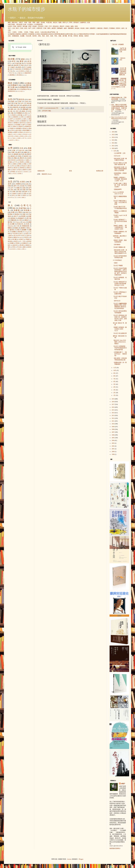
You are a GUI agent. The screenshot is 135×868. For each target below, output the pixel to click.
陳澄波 (81, 36)
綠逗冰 (55, 23)
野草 (71, 23)
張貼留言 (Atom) (47, 174)
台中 (22, 103)
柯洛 (14, 247)
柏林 (87, 28)
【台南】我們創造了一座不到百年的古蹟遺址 (120, 221)
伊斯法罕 (28, 132)
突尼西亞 (26, 172)
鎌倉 (24, 111)
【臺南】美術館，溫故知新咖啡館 (120, 241)
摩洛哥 (62, 26)
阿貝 (27, 213)
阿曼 (15, 26)
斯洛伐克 (56, 26)
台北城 (22, 186)
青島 (26, 136)
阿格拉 (12, 121)
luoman (69, 859)
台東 (48, 32)
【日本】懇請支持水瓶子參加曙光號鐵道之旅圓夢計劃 (123, 71)
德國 (25, 152)
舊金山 (21, 132)
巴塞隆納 (112, 28)
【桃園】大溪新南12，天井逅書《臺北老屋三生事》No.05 (120, 179)
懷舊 (58, 34)
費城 (30, 119)
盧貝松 (12, 230)
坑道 (48, 34)
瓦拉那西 (18, 119)
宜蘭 (9, 186)
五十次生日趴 (17, 69)
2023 (113, 140)
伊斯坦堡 (39, 28)
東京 (17, 28)
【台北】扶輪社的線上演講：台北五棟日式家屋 (120, 202)
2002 (113, 446)
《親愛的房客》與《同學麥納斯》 (120, 363)
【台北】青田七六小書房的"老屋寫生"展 (120, 164)
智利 (76, 26)
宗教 (84, 34)
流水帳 (43, 23)
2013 (113, 415)
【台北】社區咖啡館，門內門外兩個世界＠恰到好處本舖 (120, 348)
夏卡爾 (65, 36)
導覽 (34, 23)
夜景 (20, 67)
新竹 (46, 111)
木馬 (13, 212)
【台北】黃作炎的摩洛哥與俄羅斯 (120, 312)
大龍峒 (14, 194)
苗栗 (25, 194)
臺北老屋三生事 (21, 24)
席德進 (19, 249)
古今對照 (21, 71)
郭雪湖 (76, 36)
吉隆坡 (20, 134)
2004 (113, 440)
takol (21, 237)
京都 (22, 28)
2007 (113, 432)
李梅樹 (28, 239)
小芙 (20, 220)
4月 (115, 387)
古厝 (54, 34)
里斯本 (118, 28)
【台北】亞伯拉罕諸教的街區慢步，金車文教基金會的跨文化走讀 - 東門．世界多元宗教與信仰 (120, 272)
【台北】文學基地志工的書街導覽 (120, 293)
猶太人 (29, 228)
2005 (113, 438)
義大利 (22, 150)
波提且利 (15, 245)
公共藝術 (80, 34)
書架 (22, 61)
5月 (115, 384)
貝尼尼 (26, 237)
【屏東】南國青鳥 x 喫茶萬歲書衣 (120, 232)
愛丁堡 (24, 138)
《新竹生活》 (117, 301)
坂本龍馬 (13, 249)
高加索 (35, 26)
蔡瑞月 (27, 220)
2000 (113, 452)
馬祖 (54, 32)
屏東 (14, 192)
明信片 (88, 34)
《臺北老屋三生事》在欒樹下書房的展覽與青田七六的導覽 (120, 169)
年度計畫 (49, 23)
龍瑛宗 (87, 36)
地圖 (60, 23)
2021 (113, 146)
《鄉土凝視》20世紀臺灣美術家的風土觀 (120, 359)
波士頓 (10, 111)
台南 (45, 32)
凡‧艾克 (23, 241)
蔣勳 (23, 249)
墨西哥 (25, 170)
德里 (25, 119)
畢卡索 (70, 36)
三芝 (15, 197)
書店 (64, 34)
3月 (115, 390)
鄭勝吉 (10, 228)
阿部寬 (23, 216)
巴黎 (45, 28)
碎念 (14, 61)
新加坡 (25, 129)
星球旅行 (76, 23)
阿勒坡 (21, 127)
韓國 (20, 164)
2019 (113, 399)
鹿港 (24, 196)
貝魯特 (15, 127)
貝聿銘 (10, 237)
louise (24, 222)
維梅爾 (24, 230)
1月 (115, 395)
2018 (113, 402)
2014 (113, 413)
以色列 (10, 26)
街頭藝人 (71, 34)
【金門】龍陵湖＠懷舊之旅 (123, 50)
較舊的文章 (100, 171)
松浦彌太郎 (25, 243)
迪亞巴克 (22, 123)
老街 (51, 34)
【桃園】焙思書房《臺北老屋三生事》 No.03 (120, 329)
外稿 (26, 23)
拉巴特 (30, 138)
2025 (113, 135)
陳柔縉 (28, 245)
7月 (115, 379)
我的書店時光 (12, 91)
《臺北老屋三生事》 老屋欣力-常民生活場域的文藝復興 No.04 (120, 252)
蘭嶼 (23, 197)
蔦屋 (28, 71)
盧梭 (24, 247)
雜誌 (50, 111)
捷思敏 (13, 218)
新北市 (22, 99)
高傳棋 (14, 232)
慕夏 (60, 36)
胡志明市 (12, 140)
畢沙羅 (22, 245)
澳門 (11, 119)
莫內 (48, 36)
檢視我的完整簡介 (115, 848)
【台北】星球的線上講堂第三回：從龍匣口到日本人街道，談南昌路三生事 (120, 318)
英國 (30, 150)
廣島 (12, 109)
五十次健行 (11, 67)
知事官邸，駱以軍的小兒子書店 (120, 237)
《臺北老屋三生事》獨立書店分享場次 (120, 159)
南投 (20, 194)
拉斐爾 (22, 36)
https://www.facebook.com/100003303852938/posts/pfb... (119, 119)
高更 (52, 36)
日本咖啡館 (31, 34)
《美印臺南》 (117, 245)
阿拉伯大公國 (25, 166)
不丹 (50, 26)
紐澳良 (16, 132)
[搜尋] (21, 47)
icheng (26, 232)
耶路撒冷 (24, 121)
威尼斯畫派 (121, 34)
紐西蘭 (20, 174)
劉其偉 (29, 241)
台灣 (43, 111)
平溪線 (31, 32)
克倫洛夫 (10, 125)
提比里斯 (18, 130)
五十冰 (10, 71)
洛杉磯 (10, 132)
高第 (28, 224)
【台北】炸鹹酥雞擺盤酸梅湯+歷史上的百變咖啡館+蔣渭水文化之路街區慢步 (120, 306)
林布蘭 (10, 241)
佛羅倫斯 (60, 28)
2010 (113, 424)
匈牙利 (10, 168)
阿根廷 (13, 172)
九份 (42, 32)
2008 (113, 429)
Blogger (81, 859)
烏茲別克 (20, 172)
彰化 (13, 196)
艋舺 (26, 192)
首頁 (89, 23)
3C (28, 65)
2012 (113, 418)
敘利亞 (19, 26)
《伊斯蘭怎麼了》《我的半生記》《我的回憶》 (120, 354)
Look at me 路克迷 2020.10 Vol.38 (118, 193)
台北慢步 (30, 24)
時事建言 (15, 85)
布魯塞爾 (18, 129)
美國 (30, 148)
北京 (9, 28)
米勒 (39, 36)
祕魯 (72, 26)
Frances (18, 222)
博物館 (114, 34)
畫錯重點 (12, 75)
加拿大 (14, 170)
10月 (115, 370)
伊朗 (30, 26)
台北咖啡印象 (12, 89)
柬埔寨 (16, 154)
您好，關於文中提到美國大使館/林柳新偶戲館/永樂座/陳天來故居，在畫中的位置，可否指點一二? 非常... (119, 108)
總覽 (9, 23)
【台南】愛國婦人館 (119, 247)
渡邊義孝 (21, 218)
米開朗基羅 (15, 36)
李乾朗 (18, 243)
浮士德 (19, 247)
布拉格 (82, 28)
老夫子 (16, 216)
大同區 (20, 32)
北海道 (67, 26)
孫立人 (21, 234)
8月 (115, 376)
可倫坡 (14, 138)
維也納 (77, 28)
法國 (14, 150)
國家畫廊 (71, 28)
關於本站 (15, 23)
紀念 (29, 61)
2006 (113, 435)
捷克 (19, 152)
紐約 (123, 28)
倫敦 (65, 28)
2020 (113, 148)
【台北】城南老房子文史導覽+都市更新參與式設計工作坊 (120, 283)
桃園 (18, 188)
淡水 (12, 190)
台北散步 (38, 34)
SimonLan (11, 226)
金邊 (28, 123)
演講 (30, 23)
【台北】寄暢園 (118, 266)
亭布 (13, 130)
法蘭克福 (100, 28)
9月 (115, 373)
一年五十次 (11, 73)
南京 (15, 134)
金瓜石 (37, 32)
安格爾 (12, 243)
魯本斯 (35, 36)
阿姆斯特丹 (28, 127)
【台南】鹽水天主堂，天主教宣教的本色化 (120, 208)
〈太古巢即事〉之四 (119, 153)
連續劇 (104, 34)
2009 (113, 427)
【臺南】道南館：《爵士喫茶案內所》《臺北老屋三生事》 (120, 227)
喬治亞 (16, 168)
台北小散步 (20, 91)
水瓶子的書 (11, 24)
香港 (26, 113)
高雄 (24, 188)
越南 (9, 170)
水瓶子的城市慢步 (27, 9)
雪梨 (17, 140)
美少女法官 (17, 236)
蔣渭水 (17, 214)
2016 (113, 407)
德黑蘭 (16, 123)
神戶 (30, 28)
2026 (113, 132)
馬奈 (43, 36)
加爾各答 (10, 134)
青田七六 (65, 23)
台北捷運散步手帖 (24, 89)
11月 (115, 368)
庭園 (45, 34)
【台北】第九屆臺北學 (120, 333)
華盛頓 (17, 136)
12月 (115, 151)
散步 (10, 83)
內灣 (19, 197)
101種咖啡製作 (27, 73)
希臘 (15, 158)
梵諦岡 (22, 162)
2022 (113, 143)
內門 (11, 197)
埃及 (20, 170)
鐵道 (42, 34)
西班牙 (29, 154)
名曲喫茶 (24, 34)
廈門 (24, 125)
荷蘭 (18, 166)
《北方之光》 (117, 156)
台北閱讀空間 (38, 24)
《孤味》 (116, 263)
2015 (113, 410)
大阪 (12, 113)
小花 (18, 226)
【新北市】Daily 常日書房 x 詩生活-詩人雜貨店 (119, 342)
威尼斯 (54, 28)
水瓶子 (21, 23)
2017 (113, 404)
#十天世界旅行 (117, 260)
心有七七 (26, 205)
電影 (93, 34)
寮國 (28, 162)
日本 (21, 148)
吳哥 (34, 28)
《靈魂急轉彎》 (118, 189)
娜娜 (30, 222)
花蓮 (24, 190)
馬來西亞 (22, 168)
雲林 (22, 117)
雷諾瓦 (16, 241)
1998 (113, 454)
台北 (9, 32)
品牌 (67, 34)
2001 (113, 449)
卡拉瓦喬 (28, 36)
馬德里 (106, 28)
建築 (23, 59)
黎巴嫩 (25, 26)
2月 (115, 393)
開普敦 (22, 136)
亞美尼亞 (41, 26)
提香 (27, 234)
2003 (113, 443)
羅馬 (49, 28)
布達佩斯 (18, 125)
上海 (13, 28)
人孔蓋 (19, 73)
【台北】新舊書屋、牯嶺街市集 (120, 278)
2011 (113, 421)
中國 (13, 152)
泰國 (14, 164)
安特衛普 (25, 134)
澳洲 (28, 168)
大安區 (26, 32)
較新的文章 (41, 171)
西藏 (25, 164)
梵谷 (56, 36)
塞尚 (9, 247)
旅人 (76, 34)
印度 (46, 26)
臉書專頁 (83, 23)
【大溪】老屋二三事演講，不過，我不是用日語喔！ (120, 185)
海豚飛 (17, 210)
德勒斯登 (93, 28)
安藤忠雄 (13, 220)
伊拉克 (15, 174)
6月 (115, 382)
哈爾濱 (19, 138)
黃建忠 (16, 228)
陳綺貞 (16, 237)
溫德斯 (23, 228)
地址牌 (16, 65)
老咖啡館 (18, 34)
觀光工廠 (109, 34)
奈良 (26, 28)
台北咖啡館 (11, 34)
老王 (24, 236)
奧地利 (13, 156)
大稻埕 (14, 32)
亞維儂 (12, 129)
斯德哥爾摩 (26, 130)
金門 (51, 32)
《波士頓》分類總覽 (117, 44)
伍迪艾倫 (99, 34)
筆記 (23, 65)
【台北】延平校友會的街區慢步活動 (120, 257)
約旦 (18, 121)
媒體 (38, 23)
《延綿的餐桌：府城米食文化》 (120, 174)
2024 (113, 137)
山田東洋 (21, 239)
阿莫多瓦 (20, 224)
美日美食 (19, 75)
